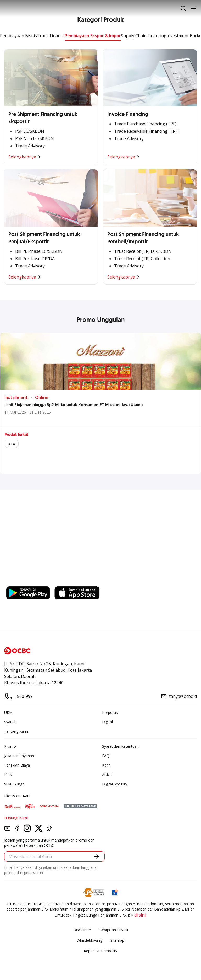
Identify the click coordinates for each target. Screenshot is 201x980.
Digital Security (115, 784)
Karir (106, 765)
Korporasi (110, 712)
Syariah (10, 722)
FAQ (106, 756)
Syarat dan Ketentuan (120, 746)
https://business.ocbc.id (31, 581)
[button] (97, 857)
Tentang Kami (16, 731)
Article (107, 775)
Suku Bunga (14, 784)
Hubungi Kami (16, 818)
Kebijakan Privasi (114, 930)
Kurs (8, 775)
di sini (140, 915)
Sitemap (117, 940)
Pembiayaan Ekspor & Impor (93, 36)
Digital (107, 722)
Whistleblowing (89, 940)
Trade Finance (51, 36)
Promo (10, 746)
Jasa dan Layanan (19, 756)
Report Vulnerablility (100, 951)
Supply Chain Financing (144, 36)
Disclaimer (82, 930)
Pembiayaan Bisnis (18, 36)
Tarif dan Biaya (17, 765)
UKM (8, 712)
